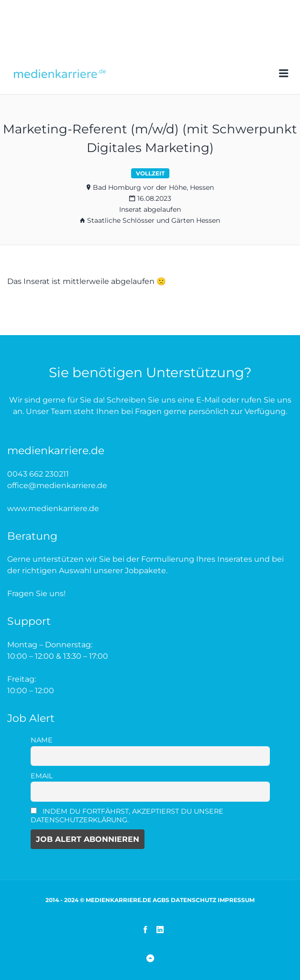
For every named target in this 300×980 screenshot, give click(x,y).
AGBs (161, 900)
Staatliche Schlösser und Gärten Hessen (154, 220)
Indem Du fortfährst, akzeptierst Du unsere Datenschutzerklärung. (127, 816)
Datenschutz (194, 900)
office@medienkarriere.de (57, 485)
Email (42, 776)
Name (42, 740)
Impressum (236, 900)
